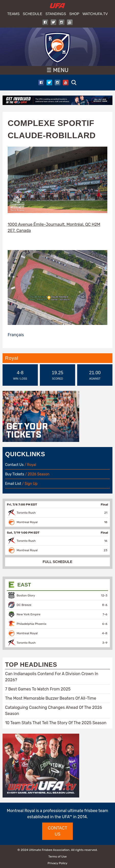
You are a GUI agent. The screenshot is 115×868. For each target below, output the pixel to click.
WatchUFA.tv (95, 14)
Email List (13, 484)
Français (16, 335)
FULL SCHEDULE (57, 562)
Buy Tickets (15, 474)
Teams (13, 14)
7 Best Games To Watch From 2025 (38, 689)
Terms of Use (57, 857)
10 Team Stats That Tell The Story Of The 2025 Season (56, 723)
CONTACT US (57, 831)
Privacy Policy (57, 863)
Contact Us (14, 465)
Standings (56, 14)
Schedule (32, 14)
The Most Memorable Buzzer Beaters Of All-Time (51, 698)
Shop (74, 14)
